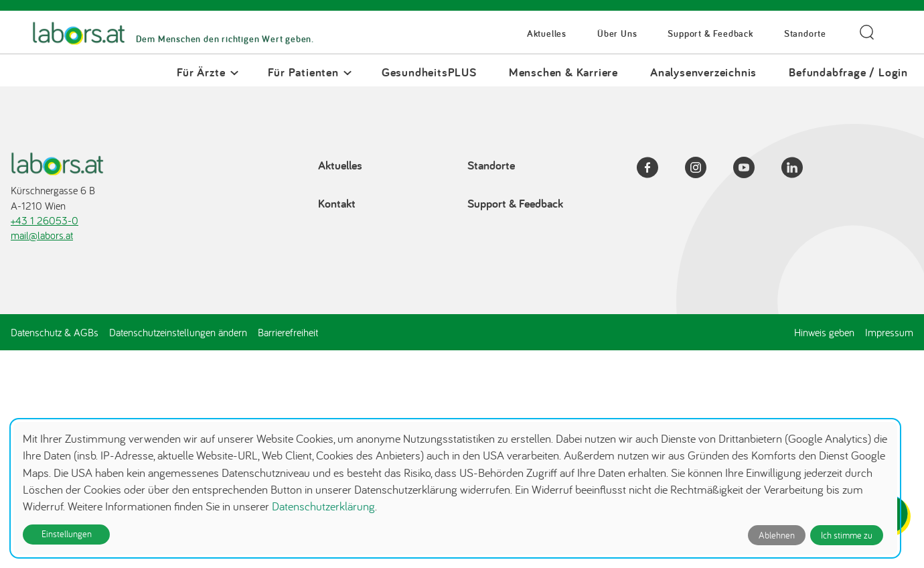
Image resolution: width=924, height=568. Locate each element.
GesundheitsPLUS (429, 72)
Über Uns (617, 34)
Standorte (805, 34)
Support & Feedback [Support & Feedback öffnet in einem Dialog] (710, 34)
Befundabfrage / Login (848, 72)
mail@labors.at (42, 235)
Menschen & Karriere (563, 72)
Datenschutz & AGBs (55, 332)
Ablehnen (777, 535)
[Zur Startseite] (79, 34)
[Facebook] (656, 169)
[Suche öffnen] (866, 32)
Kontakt (337, 203)
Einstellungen (67, 534)
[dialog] (455, 488)
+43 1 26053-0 (45, 220)
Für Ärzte (201, 72)
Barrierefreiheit (288, 332)
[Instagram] (704, 169)
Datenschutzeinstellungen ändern (178, 332)
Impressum (889, 332)
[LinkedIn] (800, 169)
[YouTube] (752, 169)
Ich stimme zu (847, 535)
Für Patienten (303, 72)
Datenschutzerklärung (323, 506)
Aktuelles (547, 34)
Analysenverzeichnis (703, 72)
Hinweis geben (824, 332)
